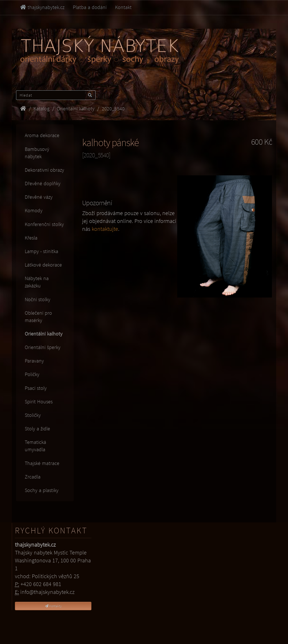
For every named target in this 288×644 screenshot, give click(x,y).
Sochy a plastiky (42, 490)
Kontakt (123, 7)
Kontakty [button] (53, 606)
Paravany (34, 361)
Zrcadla (33, 477)
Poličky (32, 374)
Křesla (31, 238)
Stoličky (33, 415)
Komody (34, 210)
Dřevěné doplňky (43, 183)
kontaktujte (105, 229)
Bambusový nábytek (37, 153)
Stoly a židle (37, 429)
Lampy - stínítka (41, 251)
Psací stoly (36, 388)
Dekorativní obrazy (44, 170)
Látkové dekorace (43, 265)
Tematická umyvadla (35, 446)
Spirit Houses (39, 402)
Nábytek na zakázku (37, 282)
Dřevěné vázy (39, 197)
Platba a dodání (90, 7)
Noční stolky (38, 299)
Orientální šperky (43, 347)
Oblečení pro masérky (38, 317)
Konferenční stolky (44, 224)
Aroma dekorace (42, 135)
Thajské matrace (42, 463)
